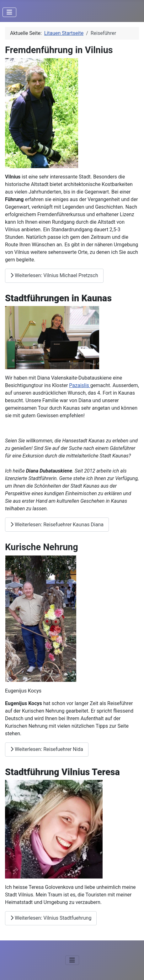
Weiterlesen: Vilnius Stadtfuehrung (51, 918)
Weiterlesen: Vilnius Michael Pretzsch (54, 275)
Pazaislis (80, 385)
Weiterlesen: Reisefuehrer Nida (47, 749)
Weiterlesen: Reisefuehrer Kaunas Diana (57, 525)
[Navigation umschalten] (9, 12)
